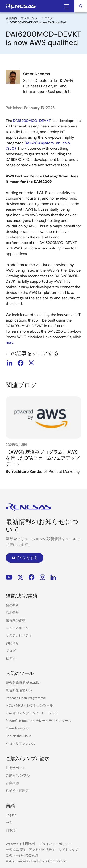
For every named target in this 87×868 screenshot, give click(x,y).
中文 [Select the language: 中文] (9, 822)
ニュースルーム (17, 628)
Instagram (42, 577)
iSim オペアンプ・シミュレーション (32, 713)
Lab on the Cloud (19, 736)
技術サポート (16, 768)
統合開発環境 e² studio (23, 683)
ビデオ (11, 658)
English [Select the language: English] (11, 815)
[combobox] (81, 6)
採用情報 (12, 613)
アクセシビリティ (42, 850)
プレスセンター (31, 18)
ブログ (48, 18)
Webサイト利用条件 (21, 844)
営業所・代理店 (17, 791)
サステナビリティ (19, 635)
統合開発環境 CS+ (19, 690)
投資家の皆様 (16, 620)
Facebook (31, 577)
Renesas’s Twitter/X (20, 577)
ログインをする (25, 558)
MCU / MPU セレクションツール (29, 705)
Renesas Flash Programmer (26, 698)
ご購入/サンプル (18, 775)
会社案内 (11, 18)
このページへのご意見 (22, 855)
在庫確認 (12, 783)
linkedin (10, 363)
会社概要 (12, 605)
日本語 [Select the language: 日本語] (11, 830)
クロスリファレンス (20, 744)
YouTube (9, 577)
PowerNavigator (18, 728)
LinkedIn (53, 577)
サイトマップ (68, 850)
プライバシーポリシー (55, 844)
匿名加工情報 (16, 850)
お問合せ (12, 643)
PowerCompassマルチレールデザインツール (39, 721)
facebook (20, 363)
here (10, 342)
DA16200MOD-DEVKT (32, 121)
